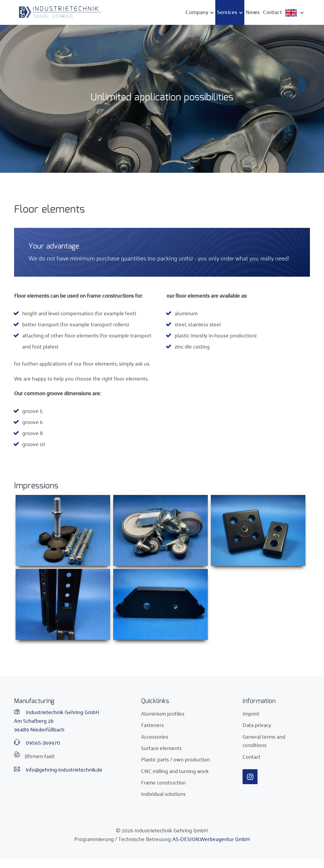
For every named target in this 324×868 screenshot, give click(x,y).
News (253, 12)
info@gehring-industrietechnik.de (58, 769)
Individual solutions (163, 793)
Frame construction (163, 782)
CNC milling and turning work (175, 771)
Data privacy (257, 725)
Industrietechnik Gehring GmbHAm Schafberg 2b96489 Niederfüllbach (57, 720)
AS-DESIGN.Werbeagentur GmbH (211, 839)
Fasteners (152, 725)
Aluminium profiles (163, 713)
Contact (272, 12)
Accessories (155, 736)
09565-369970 (37, 742)
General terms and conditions (264, 741)
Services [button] (227, 12)
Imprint (251, 713)
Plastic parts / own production (175, 759)
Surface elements (161, 748)
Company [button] (197, 12)
